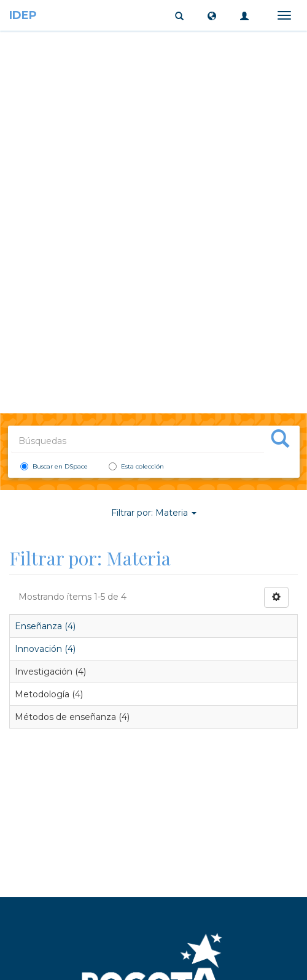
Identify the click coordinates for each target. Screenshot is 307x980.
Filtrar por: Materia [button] (154, 513)
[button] (212, 15)
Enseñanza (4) (45, 626)
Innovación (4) (45, 649)
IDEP (23, 15)
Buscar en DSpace (54, 466)
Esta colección (136, 466)
